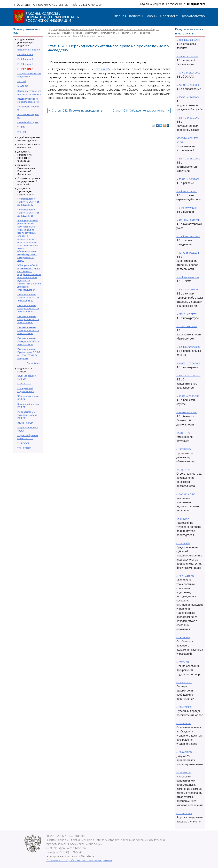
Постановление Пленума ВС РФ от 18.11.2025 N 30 (28, 319)
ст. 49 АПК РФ (184, 773)
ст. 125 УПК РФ (184, 707)
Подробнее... (34, 363)
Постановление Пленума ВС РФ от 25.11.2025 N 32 (28, 202)
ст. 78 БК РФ (183, 543)
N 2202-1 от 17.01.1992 (187, 314)
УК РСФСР (23, 443)
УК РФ (21, 127)
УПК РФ (22, 132)
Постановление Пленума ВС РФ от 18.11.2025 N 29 (28, 298)
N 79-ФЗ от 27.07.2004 (188, 97)
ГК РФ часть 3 (25, 64)
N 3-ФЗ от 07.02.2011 (187, 208)
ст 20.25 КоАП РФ (186, 494)
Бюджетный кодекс (29, 50)
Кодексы (136, 16)
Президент (169, 16)
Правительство (193, 16)
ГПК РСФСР (24, 384)
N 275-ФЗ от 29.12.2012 (188, 118)
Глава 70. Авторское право (89, 36)
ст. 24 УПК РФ (184, 723)
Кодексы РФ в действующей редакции (26, 42)
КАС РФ (22, 81)
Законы (151, 16)
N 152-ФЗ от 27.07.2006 (188, 347)
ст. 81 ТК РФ (183, 519)
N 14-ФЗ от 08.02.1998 (188, 277)
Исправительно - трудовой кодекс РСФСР (27, 415)
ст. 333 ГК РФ (183, 433)
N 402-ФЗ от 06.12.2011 (188, 220)
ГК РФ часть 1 (25, 54)
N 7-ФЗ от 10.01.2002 (187, 191)
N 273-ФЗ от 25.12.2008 (188, 159)
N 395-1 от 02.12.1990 (187, 412)
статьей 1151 (102, 69)
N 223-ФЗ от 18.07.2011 (188, 290)
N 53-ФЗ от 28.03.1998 (188, 396)
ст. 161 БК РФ (183, 638)
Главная (120, 16)
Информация (22, 5)
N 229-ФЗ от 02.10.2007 (188, 376)
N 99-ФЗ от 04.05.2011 (188, 253)
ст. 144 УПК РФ (184, 683)
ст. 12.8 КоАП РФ (185, 576)
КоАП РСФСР (25, 423)
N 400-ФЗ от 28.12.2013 (188, 40)
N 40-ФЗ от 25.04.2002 (188, 73)
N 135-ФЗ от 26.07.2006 (188, 236)
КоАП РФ (23, 86)
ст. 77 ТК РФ (183, 662)
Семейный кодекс (28, 122)
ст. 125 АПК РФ (184, 814)
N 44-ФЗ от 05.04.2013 (188, 363)
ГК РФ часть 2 (25, 59)
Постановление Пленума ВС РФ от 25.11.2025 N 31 (28, 213)
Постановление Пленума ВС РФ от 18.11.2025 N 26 (28, 330)
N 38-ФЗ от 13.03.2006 (188, 179)
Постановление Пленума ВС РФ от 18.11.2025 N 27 (28, 341)
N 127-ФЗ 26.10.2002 (187, 326)
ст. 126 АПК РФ (184, 752)
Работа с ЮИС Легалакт (87, 5)
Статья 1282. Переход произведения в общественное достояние (76, 111)
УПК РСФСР (24, 448)
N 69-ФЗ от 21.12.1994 (187, 56)
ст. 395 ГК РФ (183, 470)
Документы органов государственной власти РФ (29, 181)
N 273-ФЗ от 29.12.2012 (188, 85)
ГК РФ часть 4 (25, 69)
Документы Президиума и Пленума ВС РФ (27, 192)
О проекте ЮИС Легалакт (51, 5)
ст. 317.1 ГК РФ (184, 449)
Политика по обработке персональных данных (79, 860)
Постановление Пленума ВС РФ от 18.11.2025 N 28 (28, 308)
